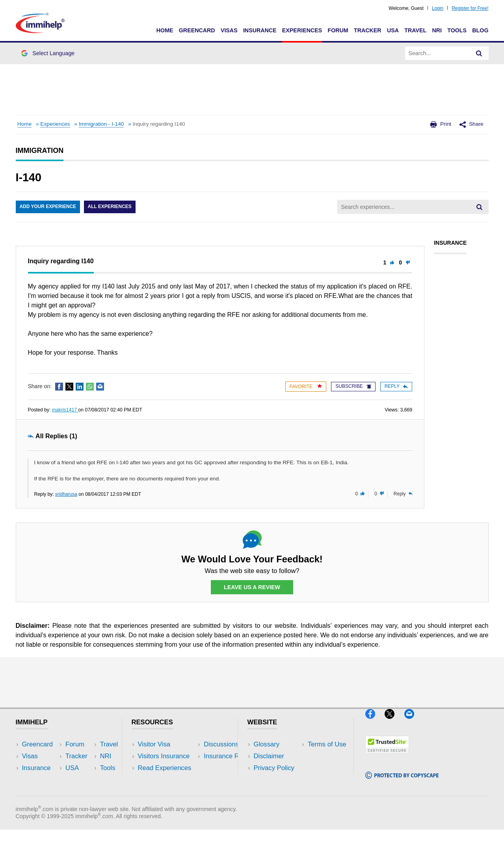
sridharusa (66, 494)
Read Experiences (165, 768)
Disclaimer (269, 756)
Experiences (302, 30)
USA (393, 30)
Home (165, 30)
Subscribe (353, 386)
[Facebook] (375, 722)
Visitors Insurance (164, 756)
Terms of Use (273, 780)
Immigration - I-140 (101, 124)
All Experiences (110, 207)
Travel (415, 30)
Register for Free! (470, 8)
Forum (338, 30)
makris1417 (65, 410)
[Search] (479, 53)
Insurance (260, 30)
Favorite (306, 386)
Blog (480, 30)
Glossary (267, 744)
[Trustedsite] (387, 757)
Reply (396, 386)
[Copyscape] (402, 782)
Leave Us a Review (252, 587)
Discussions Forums (167, 780)
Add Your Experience (48, 207)
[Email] (413, 722)
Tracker (368, 30)
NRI (437, 30)
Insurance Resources (169, 792)
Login (438, 8)
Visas (229, 30)
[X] (394, 722)
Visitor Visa (154, 744)
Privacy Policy (274, 768)
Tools (457, 30)
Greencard (197, 30)
